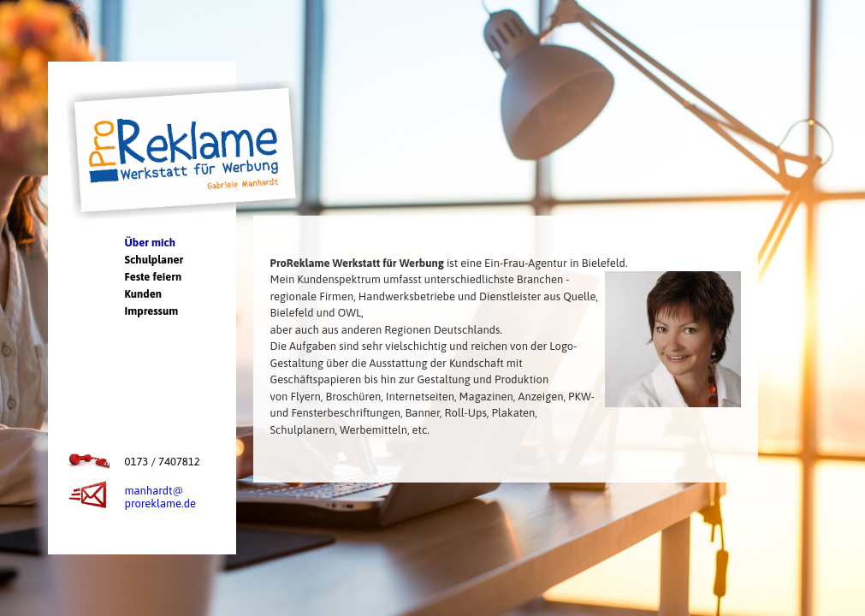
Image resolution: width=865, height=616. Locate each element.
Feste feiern (154, 277)
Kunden (143, 294)
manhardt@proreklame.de (161, 497)
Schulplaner (154, 260)
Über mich (151, 243)
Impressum (152, 311)
